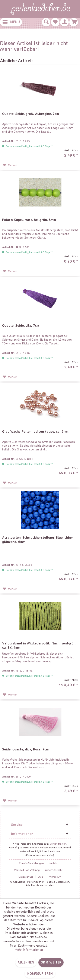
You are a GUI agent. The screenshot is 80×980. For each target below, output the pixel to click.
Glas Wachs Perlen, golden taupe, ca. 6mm (35, 431)
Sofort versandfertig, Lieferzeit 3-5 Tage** (29, 146)
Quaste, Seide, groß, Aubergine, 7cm (31, 114)
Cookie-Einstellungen (31, 863)
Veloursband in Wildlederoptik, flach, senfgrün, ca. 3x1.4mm (39, 645)
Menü (11, 21)
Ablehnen (26, 962)
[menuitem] (11, 22)
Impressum (55, 877)
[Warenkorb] (74, 22)
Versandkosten (58, 844)
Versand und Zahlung (27, 870)
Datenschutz (26, 877)
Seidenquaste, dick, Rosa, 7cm (25, 749)
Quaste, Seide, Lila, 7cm (21, 325)
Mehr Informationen (29, 950)
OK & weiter (51, 962)
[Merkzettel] (55, 22)
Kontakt (53, 863)
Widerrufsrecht (54, 870)
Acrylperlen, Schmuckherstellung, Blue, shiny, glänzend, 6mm (38, 540)
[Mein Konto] (64, 22)
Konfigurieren (40, 973)
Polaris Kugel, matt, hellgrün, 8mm (29, 220)
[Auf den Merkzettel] (10, 165)
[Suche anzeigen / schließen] (46, 22)
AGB (41, 877)
